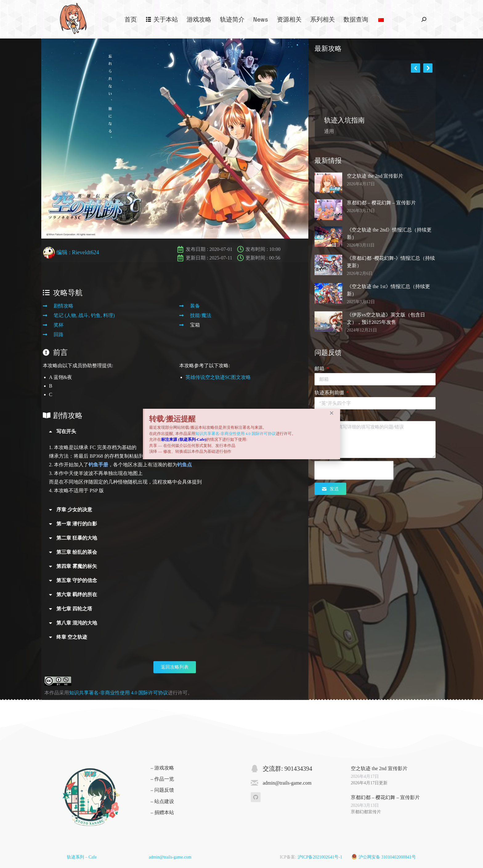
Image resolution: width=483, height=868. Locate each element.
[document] (241, 434)
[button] (332, 413)
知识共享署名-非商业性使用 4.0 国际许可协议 (235, 434)
